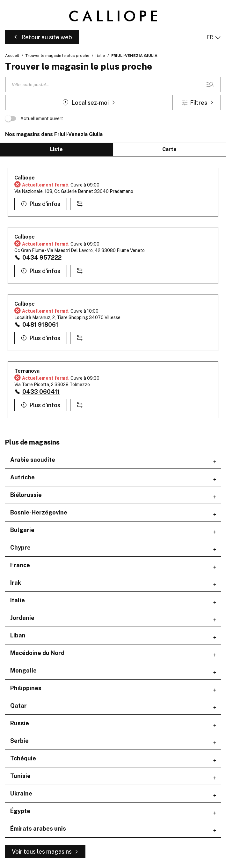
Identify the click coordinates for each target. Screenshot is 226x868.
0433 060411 (41, 392)
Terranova (27, 371)
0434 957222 (42, 258)
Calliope (25, 178)
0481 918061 (40, 325)
